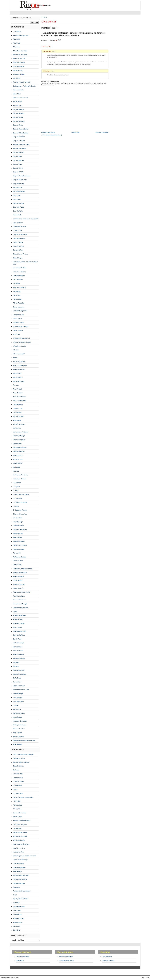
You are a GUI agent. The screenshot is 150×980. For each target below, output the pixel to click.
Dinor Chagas (18, 258)
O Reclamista (18, 498)
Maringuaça (17, 428)
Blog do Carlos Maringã (21, 762)
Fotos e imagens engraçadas (23, 797)
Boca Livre (17, 195)
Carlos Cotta (17, 215)
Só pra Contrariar (19, 686)
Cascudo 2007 (18, 774)
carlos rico (47, 51)
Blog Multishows (19, 766)
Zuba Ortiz (17, 930)
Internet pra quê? (19, 354)
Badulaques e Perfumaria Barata (24, 86)
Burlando (16, 770)
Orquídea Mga (18, 522)
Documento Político (20, 268)
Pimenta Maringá (19, 883)
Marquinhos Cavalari (20, 836)
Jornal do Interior (19, 381)
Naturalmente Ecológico (21, 844)
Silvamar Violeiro (19, 659)
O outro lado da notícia (21, 494)
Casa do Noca (18, 223)
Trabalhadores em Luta (21, 690)
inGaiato (16, 350)
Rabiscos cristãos (19, 584)
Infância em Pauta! (19, 346)
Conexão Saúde (19, 782)
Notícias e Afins (18, 852)
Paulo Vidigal (17, 537)
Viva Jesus (17, 926)
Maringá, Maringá (19, 436)
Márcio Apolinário (19, 840)
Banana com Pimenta (20, 98)
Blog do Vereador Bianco (22, 176)
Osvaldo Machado (19, 868)
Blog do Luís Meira (19, 149)
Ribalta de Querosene (21, 608)
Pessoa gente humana (21, 875)
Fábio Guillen (18, 299)
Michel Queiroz (18, 455)
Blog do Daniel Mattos (21, 129)
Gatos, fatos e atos (19, 813)
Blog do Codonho (19, 121)
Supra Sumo (17, 682)
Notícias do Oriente (20, 479)
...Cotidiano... (18, 31)
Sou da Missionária (20, 674)
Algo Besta (17, 78)
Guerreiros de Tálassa (21, 326)
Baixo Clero (17, 94)
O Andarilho (17, 483)
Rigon (15, 612)
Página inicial (75, 132)
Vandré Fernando (19, 713)
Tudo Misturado (18, 701)
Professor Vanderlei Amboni (23, 569)
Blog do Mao (17, 156)
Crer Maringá (17, 786)
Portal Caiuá (17, 565)
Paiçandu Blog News (20, 530)
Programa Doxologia (20, 573)
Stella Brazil (17, 678)
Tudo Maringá (18, 698)
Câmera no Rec (18, 246)
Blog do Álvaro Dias (20, 180)
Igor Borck (16, 334)
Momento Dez (18, 459)
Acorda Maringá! (19, 66)
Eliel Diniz (16, 284)
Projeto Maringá (18, 576)
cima (147, 977)
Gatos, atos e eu (19, 307)
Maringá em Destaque (21, 432)
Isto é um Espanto (19, 362)
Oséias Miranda (18, 526)
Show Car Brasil (19, 655)
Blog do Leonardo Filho (21, 145)
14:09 (56, 40)
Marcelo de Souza (19, 424)
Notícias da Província (20, 475)
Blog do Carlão (18, 117)
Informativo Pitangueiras (21, 338)
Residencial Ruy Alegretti (22, 891)
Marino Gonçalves (19, 440)
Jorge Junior (17, 373)
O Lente (16, 490)
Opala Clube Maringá (20, 860)
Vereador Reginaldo (20, 721)
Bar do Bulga (17, 102)
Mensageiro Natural (20, 448)
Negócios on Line (19, 848)
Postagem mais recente (48, 132)
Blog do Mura (18, 164)
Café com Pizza (18, 207)
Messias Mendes (19, 451)
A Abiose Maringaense (21, 35)
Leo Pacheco (17, 828)
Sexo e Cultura (18, 651)
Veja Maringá (17, 717)
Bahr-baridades (18, 90)
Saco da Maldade (19, 635)
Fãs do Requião (18, 303)
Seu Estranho (18, 647)
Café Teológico (18, 211)
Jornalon (16, 385)
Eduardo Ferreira (19, 276)
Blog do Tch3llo (18, 172)
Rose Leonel (17, 627)
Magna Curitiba (18, 416)
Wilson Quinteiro (19, 737)
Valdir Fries (17, 709)
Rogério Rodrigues (19, 615)
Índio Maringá (18, 744)
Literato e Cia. (18, 409)
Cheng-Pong (17, 231)
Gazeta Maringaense (20, 311)
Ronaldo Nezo (18, 619)
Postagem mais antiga (102, 132)
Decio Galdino (18, 250)
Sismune (16, 666)
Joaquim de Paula (19, 369)
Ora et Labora (18, 518)
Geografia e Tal (18, 315)
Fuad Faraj (17, 801)
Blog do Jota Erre (19, 141)
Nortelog (16, 471)
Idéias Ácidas (18, 817)
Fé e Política (17, 809)
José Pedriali (17, 389)
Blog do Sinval (18, 168)
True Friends (17, 914)
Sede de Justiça (18, 643)
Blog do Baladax (19, 113)
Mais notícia (17, 420)
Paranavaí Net (18, 534)
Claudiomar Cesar (19, 238)
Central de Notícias (20, 227)
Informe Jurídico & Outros (22, 342)
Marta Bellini (17, 444)
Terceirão (16, 903)
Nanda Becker (18, 463)
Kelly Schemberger (20, 401)
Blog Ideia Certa (19, 184)
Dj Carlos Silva (18, 793)
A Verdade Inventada (20, 55)
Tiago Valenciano (19, 907)
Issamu (15, 358)
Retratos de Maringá (20, 604)
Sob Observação (19, 670)
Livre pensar (49, 22)
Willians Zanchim (19, 729)
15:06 (53, 51)
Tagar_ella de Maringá (21, 899)
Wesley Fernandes (19, 725)
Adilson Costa (18, 70)
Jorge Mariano (18, 377)
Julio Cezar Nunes (19, 397)
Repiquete (16, 887)
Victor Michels (18, 922)
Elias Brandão (18, 280)
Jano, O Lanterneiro (20, 365)
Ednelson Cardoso (19, 272)
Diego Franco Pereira (20, 254)
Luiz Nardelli (17, 412)
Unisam (16, 705)
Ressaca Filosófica (19, 600)
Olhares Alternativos (20, 514)
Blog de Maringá (19, 109)
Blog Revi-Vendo (19, 191)
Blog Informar (18, 187)
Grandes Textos (18, 323)
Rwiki (15, 895)
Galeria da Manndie (22, 957)
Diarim (15, 789)
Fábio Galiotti (18, 805)
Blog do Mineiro (18, 160)
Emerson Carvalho (19, 287)
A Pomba (16, 47)
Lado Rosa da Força (20, 825)
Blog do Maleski (18, 152)
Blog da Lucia (18, 106)
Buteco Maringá (18, 203)
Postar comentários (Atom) (54, 135)
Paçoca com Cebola (20, 545)
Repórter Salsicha (19, 596)
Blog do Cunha (18, 125)
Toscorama (17, 911)
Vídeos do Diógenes (66, 957)
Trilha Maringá (18, 694)
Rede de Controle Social (21, 592)
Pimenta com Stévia (20, 879)
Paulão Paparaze (19, 541)
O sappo (16, 506)
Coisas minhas (18, 778)
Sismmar (16, 662)
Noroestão (17, 467)
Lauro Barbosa (18, 405)
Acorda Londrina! (19, 62)
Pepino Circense (19, 549)
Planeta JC (17, 553)
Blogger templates (9, 977)
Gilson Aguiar (18, 319)
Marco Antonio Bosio (20, 832)
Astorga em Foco (19, 758)
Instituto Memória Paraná (22, 821)
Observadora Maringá (66, 961)
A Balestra (16, 39)
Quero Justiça (18, 580)
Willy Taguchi (17, 733)
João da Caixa (18, 393)
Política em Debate (20, 557)
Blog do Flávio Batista (20, 133)
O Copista (16, 487)
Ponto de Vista (18, 561)
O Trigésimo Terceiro (20, 510)
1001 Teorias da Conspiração (23, 754)
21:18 (52, 71)
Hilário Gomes (18, 330)
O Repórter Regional (20, 502)
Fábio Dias (17, 295)
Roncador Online (19, 623)
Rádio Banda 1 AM (19, 631)
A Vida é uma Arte (19, 59)
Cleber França (18, 242)
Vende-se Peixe (18, 918)
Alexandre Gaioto (19, 74)
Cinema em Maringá (20, 234)
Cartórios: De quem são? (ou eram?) (26, 219)
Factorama (17, 291)
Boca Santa (17, 199)
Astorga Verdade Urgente (22, 82)
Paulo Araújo (17, 871)
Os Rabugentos (18, 864)
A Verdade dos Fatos (20, 51)
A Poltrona (17, 43)
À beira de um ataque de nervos (24, 740)
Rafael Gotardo (18, 588)
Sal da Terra (17, 639)
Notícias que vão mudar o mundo (24, 856)
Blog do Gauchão (19, 137)
